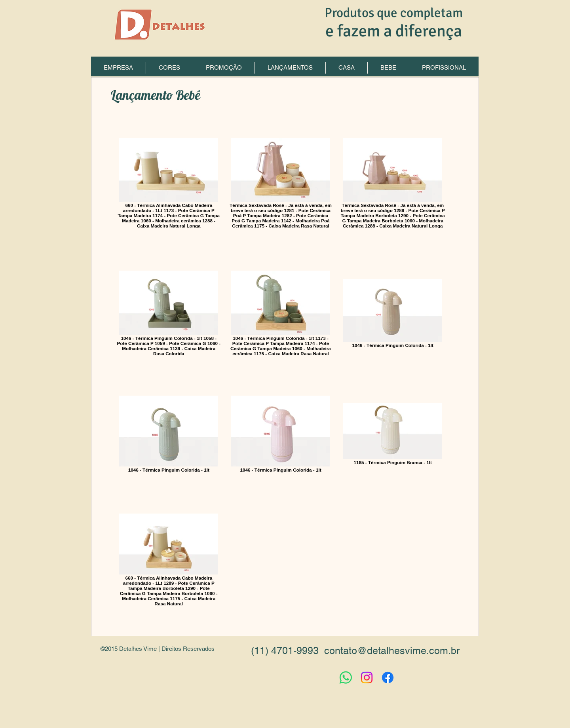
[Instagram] (367, 678)
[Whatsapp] (346, 678)
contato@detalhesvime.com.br (392, 651)
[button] (290, 68)
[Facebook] (388, 678)
